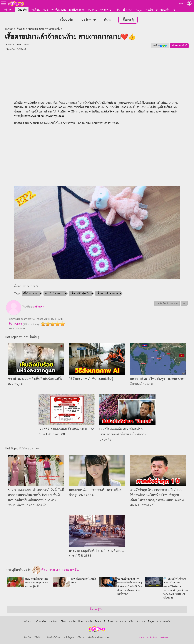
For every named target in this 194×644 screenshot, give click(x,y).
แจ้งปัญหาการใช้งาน (74, 637)
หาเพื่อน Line (59, 10)
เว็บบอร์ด (22, 10)
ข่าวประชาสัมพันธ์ (148, 637)
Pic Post (93, 10)
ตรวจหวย (106, 10)
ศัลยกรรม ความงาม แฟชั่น (56, 570)
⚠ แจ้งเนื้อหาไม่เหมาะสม (167, 303)
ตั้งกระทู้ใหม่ (97, 609)
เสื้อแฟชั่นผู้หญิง (80, 293)
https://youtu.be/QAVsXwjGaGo (44, 116)
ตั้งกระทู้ (128, 20)
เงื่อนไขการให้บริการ (33, 637)
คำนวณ (128, 10)
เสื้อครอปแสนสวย (107, 293)
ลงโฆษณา (165, 637)
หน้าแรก (8, 10)
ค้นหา (108, 20)
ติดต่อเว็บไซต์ (54, 637)
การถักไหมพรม (54, 293)
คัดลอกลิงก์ (179, 46)
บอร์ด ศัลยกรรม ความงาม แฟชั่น (44, 29)
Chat (45, 10)
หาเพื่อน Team (77, 10)
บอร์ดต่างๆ (89, 20)
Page (139, 10)
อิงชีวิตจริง (38, 307)
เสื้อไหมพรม (30, 293)
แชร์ (160, 46)
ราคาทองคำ (163, 10)
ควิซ (117, 10)
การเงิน (149, 10)
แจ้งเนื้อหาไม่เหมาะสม (99, 637)
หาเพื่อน (35, 10)
